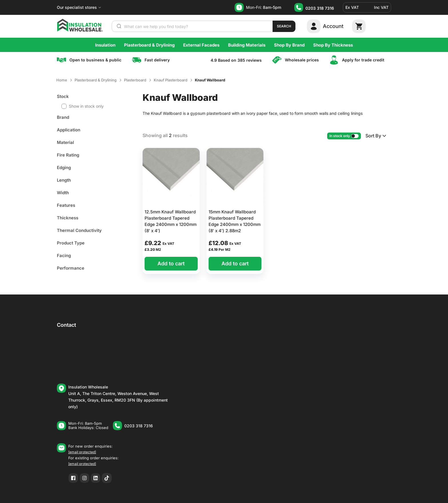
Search (284, 26)
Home (62, 80)
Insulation (105, 45)
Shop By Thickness (333, 45)
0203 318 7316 (320, 8)
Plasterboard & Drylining (149, 45)
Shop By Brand (289, 45)
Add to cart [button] (171, 263)
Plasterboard (135, 80)
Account (333, 26)
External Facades (201, 45)
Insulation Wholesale (88, 387)
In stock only (344, 136)
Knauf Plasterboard (171, 80)
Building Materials (247, 45)
